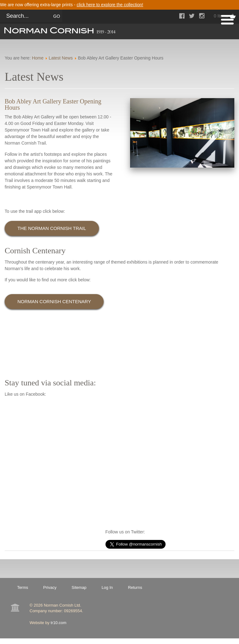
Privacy (50, 587)
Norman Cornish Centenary (54, 301)
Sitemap (79, 587)
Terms (23, 587)
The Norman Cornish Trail (52, 228)
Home (37, 58)
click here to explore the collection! (110, 5)
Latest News (61, 58)
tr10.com (59, 623)
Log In (107, 587)
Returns (135, 587)
